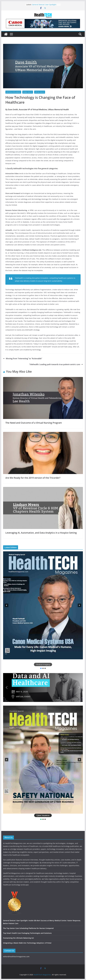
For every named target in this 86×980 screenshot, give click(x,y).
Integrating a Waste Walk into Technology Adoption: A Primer (27, 943)
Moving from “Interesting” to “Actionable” (23, 359)
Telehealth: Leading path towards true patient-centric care (56, 364)
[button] (43, 605)
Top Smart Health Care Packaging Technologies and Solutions (27, 933)
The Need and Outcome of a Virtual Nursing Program (34, 423)
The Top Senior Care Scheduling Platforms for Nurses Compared (28, 928)
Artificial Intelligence (13, 92)
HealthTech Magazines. (42, 975)
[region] (43, 610)
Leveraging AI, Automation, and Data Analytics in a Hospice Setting (41, 533)
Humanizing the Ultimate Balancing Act (19, 938)
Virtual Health (40, 92)
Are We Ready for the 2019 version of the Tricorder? (33, 478)
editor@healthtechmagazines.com (16, 957)
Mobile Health (28, 92)
